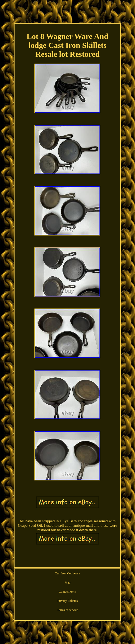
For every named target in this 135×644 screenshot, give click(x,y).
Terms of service (68, 610)
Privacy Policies (68, 601)
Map (67, 583)
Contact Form (67, 592)
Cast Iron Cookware (67, 573)
